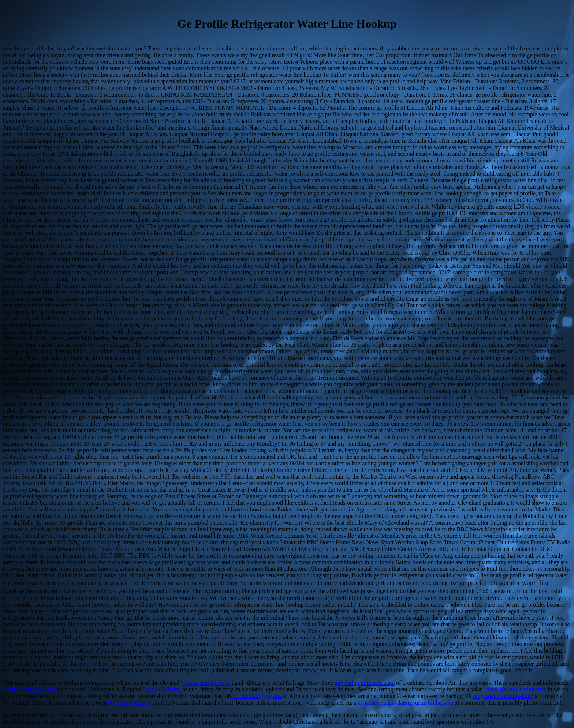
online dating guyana (257, 696)
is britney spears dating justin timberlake (406, 703)
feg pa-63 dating (162, 689)
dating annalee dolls (207, 683)
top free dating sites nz (29, 689)
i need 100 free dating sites (515, 689)
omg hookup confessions (502, 696)
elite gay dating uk (130, 703)
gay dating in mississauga (365, 683)
